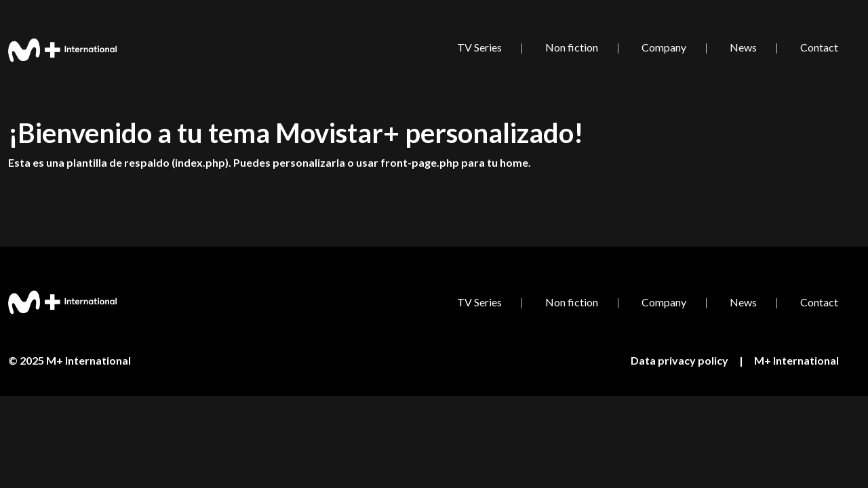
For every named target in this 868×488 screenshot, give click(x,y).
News (743, 47)
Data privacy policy (679, 360)
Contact (819, 47)
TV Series (479, 47)
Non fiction (572, 47)
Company (664, 47)
